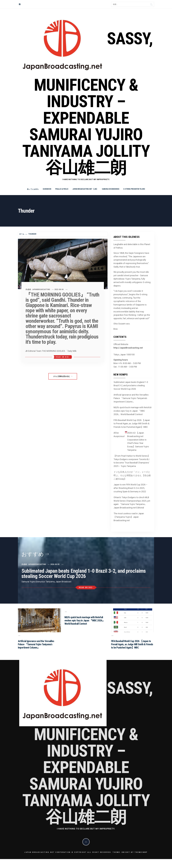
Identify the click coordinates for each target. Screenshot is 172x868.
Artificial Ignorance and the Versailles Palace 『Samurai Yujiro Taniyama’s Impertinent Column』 (131, 398)
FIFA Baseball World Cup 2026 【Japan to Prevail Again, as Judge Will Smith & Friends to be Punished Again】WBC (132, 424)
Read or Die (63, 357)
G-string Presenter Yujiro (134, 189)
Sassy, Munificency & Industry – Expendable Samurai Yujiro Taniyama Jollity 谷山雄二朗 (87, 103)
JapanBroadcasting (41, 289)
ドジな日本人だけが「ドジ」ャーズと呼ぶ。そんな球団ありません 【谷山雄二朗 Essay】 (132, 475)
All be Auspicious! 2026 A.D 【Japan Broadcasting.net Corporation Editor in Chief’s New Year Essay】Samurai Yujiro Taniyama (131, 441)
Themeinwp (141, 852)
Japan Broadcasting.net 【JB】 (85, 189)
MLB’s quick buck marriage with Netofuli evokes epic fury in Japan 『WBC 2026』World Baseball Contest (133, 411)
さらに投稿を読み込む (63, 376)
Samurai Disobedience (111, 189)
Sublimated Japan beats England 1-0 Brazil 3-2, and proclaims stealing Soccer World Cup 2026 (131, 386)
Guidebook (47, 189)
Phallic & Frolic (62, 189)
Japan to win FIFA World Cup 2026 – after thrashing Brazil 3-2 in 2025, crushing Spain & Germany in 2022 (130, 488)
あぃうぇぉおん (33, 189)
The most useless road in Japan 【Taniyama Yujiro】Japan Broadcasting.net (129, 517)
